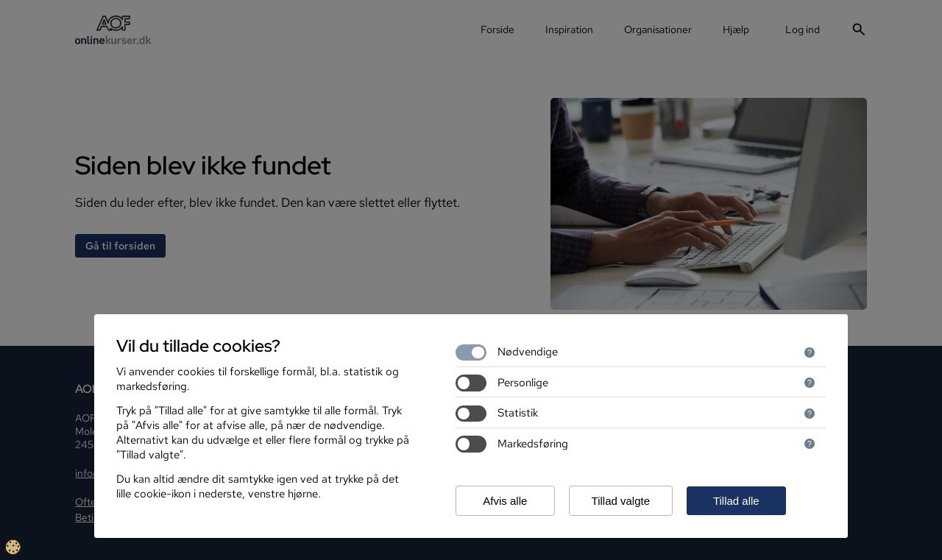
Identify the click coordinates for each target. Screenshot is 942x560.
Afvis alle (505, 501)
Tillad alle (736, 501)
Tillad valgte (621, 501)
